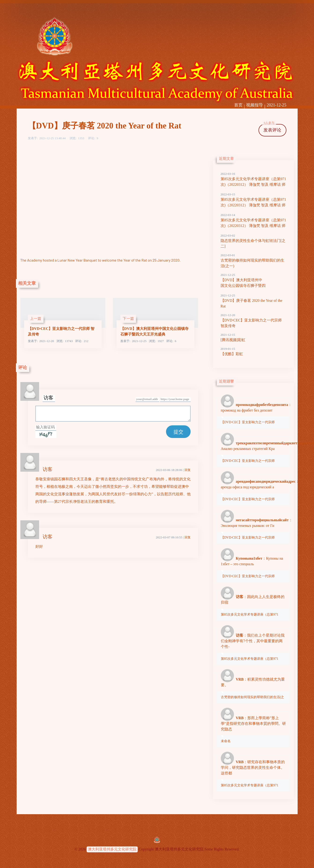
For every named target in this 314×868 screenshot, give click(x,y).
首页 (238, 105)
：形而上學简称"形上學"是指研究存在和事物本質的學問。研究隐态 (253, 729)
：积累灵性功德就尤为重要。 (253, 688)
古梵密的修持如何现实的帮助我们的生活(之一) (253, 260)
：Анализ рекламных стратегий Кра (254, 452)
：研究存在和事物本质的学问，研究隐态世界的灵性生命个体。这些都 (253, 773)
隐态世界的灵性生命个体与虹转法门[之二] (253, 241)
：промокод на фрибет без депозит (254, 413)
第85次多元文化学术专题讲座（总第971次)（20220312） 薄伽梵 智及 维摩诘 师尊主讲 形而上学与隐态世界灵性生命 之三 (253, 185)
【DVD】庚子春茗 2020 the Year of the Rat (253, 301)
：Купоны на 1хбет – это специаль (253, 567)
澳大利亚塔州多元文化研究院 (112, 849)
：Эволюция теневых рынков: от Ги (254, 529)
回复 (188, 470)
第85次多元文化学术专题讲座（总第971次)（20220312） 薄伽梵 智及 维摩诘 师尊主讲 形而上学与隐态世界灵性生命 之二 (253, 205)
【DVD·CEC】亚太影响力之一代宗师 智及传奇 (253, 320)
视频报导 (255, 105)
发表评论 (272, 128)
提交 (178, 432)
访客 (48, 469)
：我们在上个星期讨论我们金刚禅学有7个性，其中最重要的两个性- (253, 647)
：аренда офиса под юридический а (254, 490)
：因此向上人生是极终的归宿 (253, 605)
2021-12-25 (277, 105)
